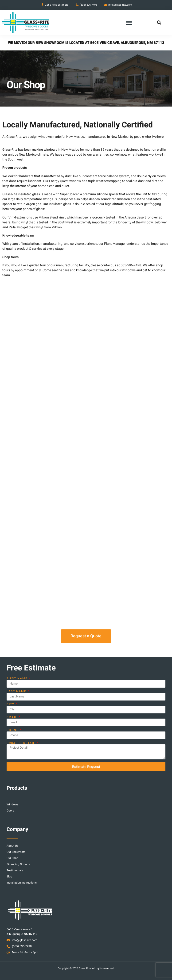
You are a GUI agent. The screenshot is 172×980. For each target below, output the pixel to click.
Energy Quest (59, 181)
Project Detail (21, 743)
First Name (18, 678)
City (11, 704)
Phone (13, 730)
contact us (108, 265)
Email (12, 717)
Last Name (17, 691)
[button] (129, 23)
